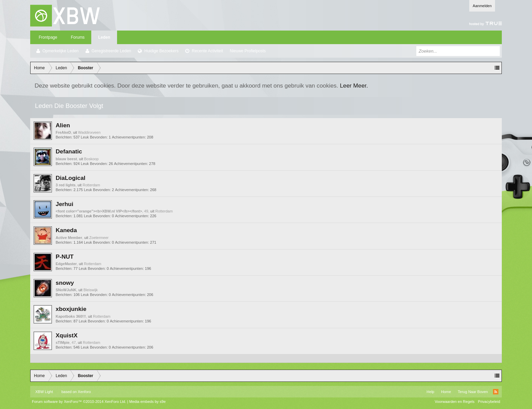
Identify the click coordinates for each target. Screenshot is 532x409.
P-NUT (65, 257)
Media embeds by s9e (148, 402)
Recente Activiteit (207, 51)
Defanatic (69, 151)
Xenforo (84, 392)
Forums (78, 37)
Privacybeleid (489, 402)
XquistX (67, 335)
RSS (496, 392)
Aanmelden (482, 6)
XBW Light (44, 392)
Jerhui (64, 204)
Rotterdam (91, 185)
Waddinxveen (89, 132)
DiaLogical (71, 178)
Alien (63, 125)
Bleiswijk (91, 290)
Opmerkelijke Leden (61, 51)
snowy (65, 283)
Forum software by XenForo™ (79, 402)
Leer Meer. (354, 86)
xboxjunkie (71, 309)
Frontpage (48, 37)
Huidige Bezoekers (161, 51)
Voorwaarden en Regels (454, 402)
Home (446, 392)
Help (430, 392)
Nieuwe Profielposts (248, 51)
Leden (104, 37)
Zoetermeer (99, 238)
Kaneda (66, 230)
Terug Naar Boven (473, 392)
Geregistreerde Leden (111, 51)
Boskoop (91, 159)
